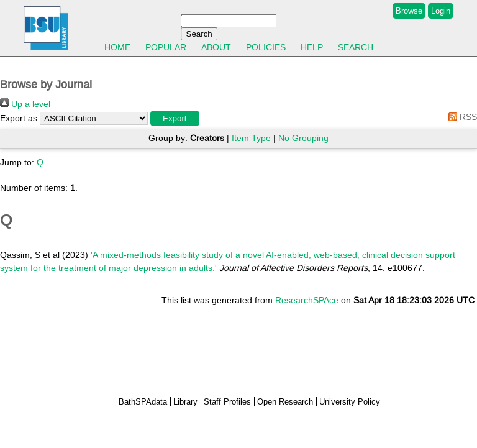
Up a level (25, 104)
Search (356, 47)
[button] (175, 118)
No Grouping (303, 138)
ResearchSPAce (307, 300)
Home (117, 47)
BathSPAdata (143, 402)
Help (312, 47)
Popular (166, 47)
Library (185, 402)
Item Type (251, 138)
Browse (409, 11)
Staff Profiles (227, 402)
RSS (461, 117)
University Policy (350, 402)
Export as (19, 118)
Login (441, 11)
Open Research (285, 402)
